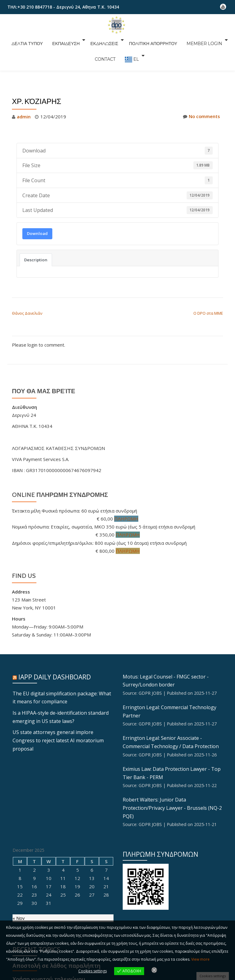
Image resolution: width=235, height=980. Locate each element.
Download (37, 233)
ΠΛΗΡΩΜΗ (126, 518)
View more (200, 959)
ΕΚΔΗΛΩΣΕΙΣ (104, 40)
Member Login (198, 40)
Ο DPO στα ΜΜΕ (208, 313)
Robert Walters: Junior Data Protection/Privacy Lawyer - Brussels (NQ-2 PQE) (172, 805)
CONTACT (106, 48)
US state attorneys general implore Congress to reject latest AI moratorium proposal (58, 739)
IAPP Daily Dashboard (55, 676)
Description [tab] (36, 259)
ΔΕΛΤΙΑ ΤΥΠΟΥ (32, 40)
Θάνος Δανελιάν (27, 313)
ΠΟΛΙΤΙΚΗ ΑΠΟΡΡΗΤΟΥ (150, 40)
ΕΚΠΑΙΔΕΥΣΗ (67, 40)
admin (24, 117)
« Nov (19, 915)
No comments (201, 117)
